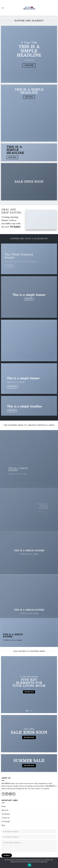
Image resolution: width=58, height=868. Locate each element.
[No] (56, 863)
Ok (29, 865)
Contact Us (5, 818)
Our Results (6, 821)
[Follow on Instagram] (7, 794)
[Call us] (14, 794)
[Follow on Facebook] (3, 794)
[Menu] (3, 8)
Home (4, 806)
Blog (3, 825)
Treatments (6, 814)
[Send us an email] (10, 794)
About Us (5, 810)
